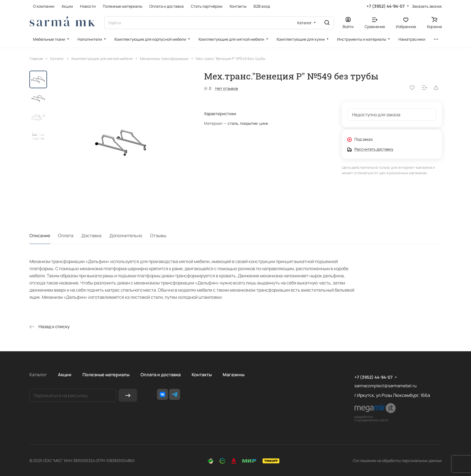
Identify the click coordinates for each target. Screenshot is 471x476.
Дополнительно (126, 236)
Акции (65, 375)
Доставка (91, 236)
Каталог (38, 375)
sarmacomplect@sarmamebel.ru (385, 386)
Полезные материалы (106, 375)
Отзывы (158, 236)
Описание (40, 236)
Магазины (234, 375)
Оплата (66, 236)
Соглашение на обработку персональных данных (397, 460)
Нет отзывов (227, 88)
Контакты (202, 375)
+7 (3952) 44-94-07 (386, 6)
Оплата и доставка (161, 375)
